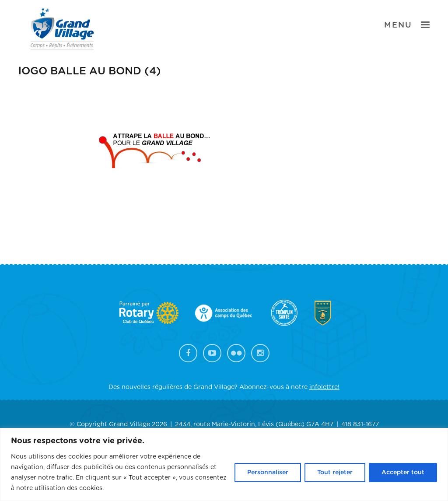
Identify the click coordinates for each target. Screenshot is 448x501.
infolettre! (324, 387)
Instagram (260, 353)
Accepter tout (403, 473)
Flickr (236, 353)
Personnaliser (268, 473)
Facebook (188, 353)
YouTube (212, 353)
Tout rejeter (335, 473)
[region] (224, 464)
